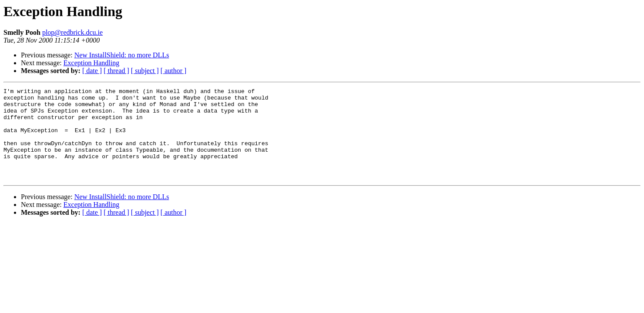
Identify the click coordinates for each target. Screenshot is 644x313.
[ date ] (92, 71)
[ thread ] (116, 71)
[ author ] (174, 71)
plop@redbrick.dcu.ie (72, 32)
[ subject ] (145, 71)
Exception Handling (91, 63)
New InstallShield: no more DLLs (122, 55)
